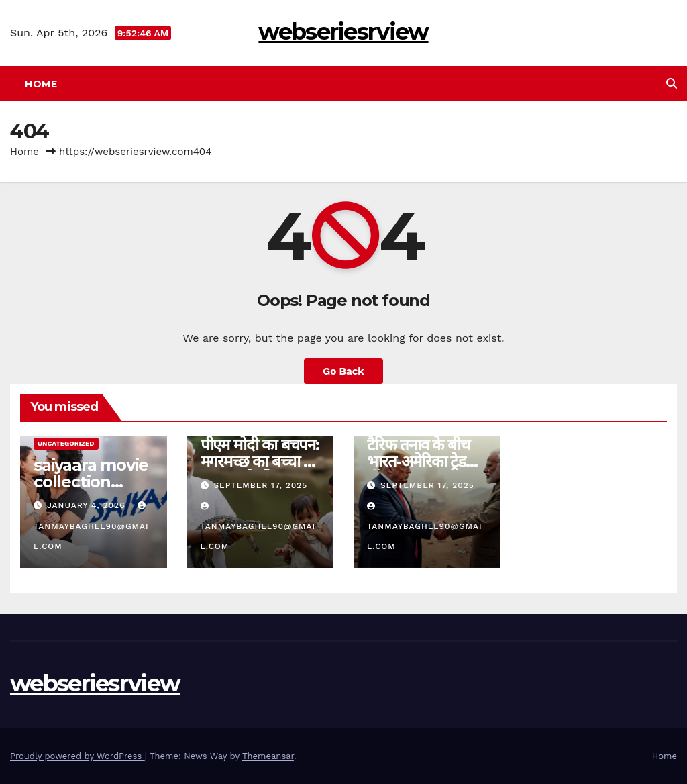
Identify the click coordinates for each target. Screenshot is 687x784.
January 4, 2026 (88, 505)
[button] (672, 84)
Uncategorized (66, 443)
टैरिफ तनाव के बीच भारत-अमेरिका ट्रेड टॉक (418, 461)
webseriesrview (343, 32)
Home (41, 84)
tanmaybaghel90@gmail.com (91, 526)
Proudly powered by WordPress (77, 756)
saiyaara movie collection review (91, 482)
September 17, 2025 (260, 485)
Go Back (343, 371)
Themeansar (268, 756)
